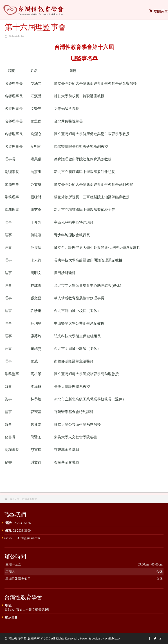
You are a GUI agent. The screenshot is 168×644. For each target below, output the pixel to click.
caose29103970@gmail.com (22, 538)
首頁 (12, 499)
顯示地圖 (11, 617)
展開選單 (159, 11)
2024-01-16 (16, 36)
